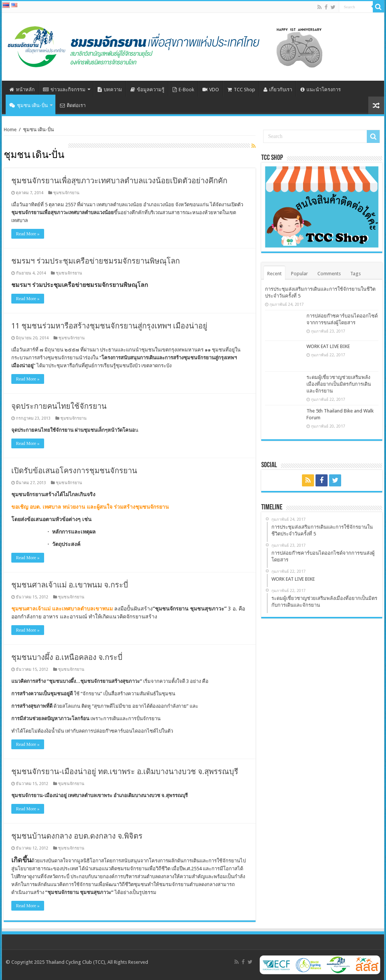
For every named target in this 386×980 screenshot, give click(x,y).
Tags (355, 274)
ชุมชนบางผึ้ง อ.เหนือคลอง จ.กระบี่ (67, 657)
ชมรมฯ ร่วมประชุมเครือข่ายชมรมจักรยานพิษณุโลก (96, 261)
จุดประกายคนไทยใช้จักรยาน (59, 406)
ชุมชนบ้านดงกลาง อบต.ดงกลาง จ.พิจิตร (77, 836)
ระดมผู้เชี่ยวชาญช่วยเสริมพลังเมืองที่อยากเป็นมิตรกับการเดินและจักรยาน (339, 384)
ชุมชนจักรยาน (66, 193)
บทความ (110, 90)
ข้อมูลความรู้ (147, 90)
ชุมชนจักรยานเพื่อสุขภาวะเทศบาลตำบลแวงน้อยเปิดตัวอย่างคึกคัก (119, 181)
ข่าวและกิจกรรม (64, 90)
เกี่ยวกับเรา (278, 90)
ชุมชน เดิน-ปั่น (29, 105)
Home (10, 130)
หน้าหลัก (22, 90)
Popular (299, 274)
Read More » (28, 234)
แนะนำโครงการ (321, 90)
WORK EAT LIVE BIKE (328, 346)
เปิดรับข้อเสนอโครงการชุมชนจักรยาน (74, 471)
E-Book (183, 90)
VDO (211, 90)
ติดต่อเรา (73, 105)
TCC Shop (241, 90)
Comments (329, 274)
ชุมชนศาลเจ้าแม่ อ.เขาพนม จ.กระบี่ (70, 585)
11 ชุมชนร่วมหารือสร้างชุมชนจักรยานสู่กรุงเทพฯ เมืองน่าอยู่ (109, 326)
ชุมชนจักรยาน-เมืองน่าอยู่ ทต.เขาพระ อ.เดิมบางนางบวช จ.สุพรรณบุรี (125, 771)
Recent (274, 274)
